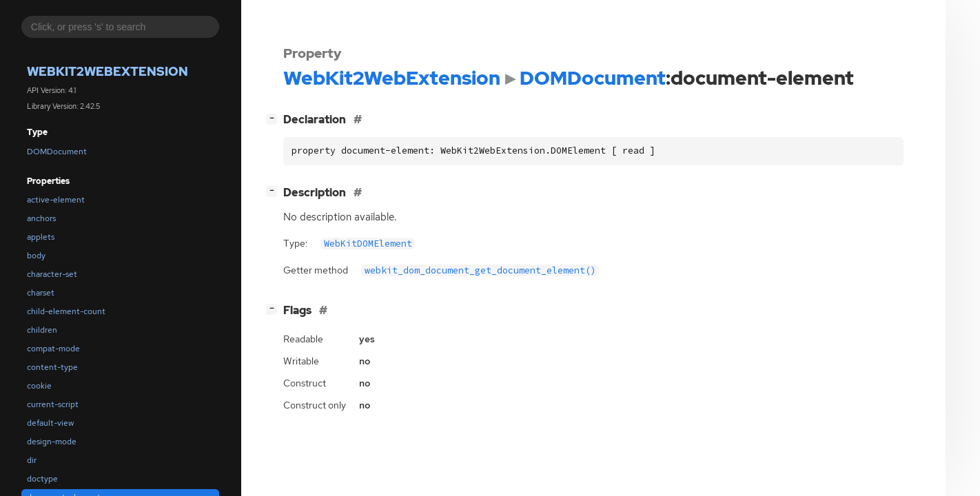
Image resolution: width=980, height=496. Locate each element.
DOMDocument (57, 152)
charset (41, 293)
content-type (52, 367)
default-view (50, 423)
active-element (56, 200)
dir (32, 460)
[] (274, 118)
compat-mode (53, 349)
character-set (52, 274)
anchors (41, 218)
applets (41, 237)
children (42, 330)
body (36, 256)
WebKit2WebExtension (108, 71)
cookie (39, 386)
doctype (42, 479)
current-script (53, 404)
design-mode (52, 442)
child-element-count (66, 311)
